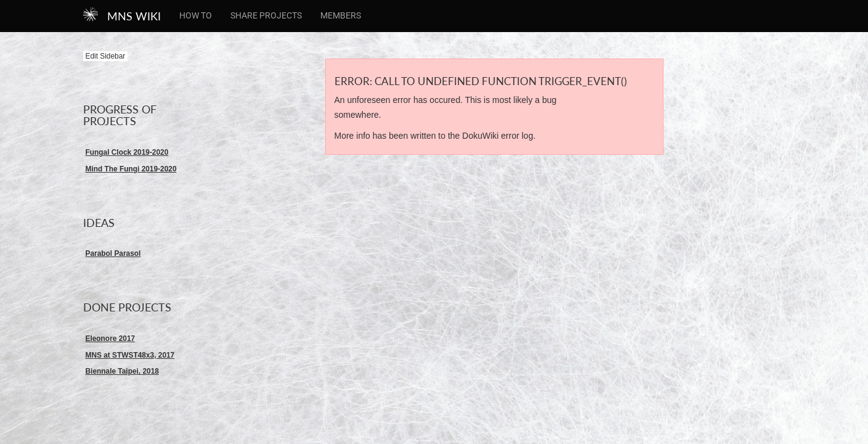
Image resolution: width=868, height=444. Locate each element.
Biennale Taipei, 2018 (122, 371)
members (341, 15)
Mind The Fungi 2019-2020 (131, 169)
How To (196, 15)
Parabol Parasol (113, 253)
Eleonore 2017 (111, 339)
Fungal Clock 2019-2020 (127, 152)
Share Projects (266, 15)
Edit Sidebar (106, 56)
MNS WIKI (134, 16)
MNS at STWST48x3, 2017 (130, 355)
